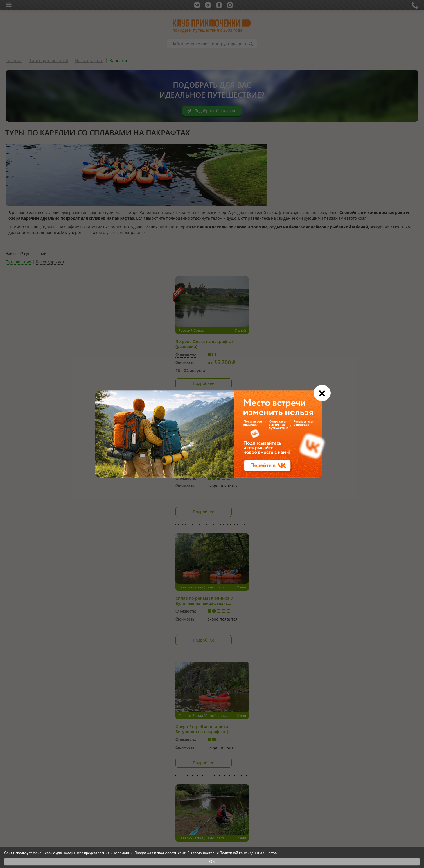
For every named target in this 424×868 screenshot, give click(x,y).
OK (212, 861)
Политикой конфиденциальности (248, 853)
